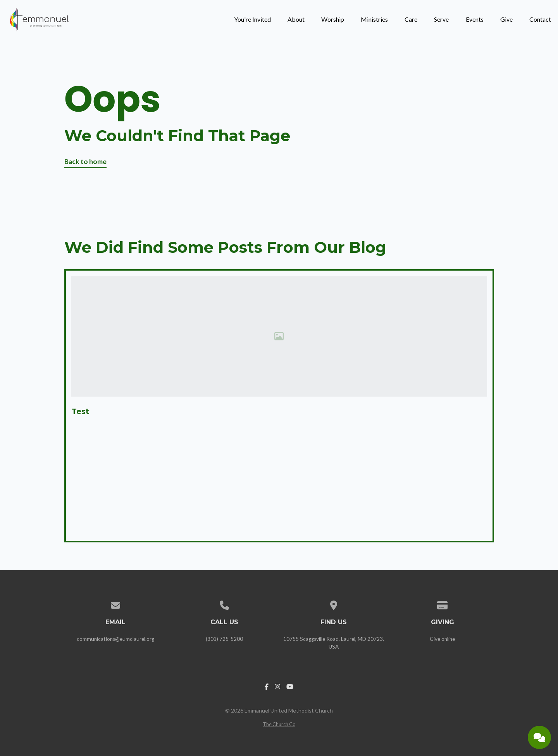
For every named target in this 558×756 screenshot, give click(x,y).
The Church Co (279, 724)
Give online (442, 639)
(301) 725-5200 (224, 639)
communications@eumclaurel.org (115, 639)
